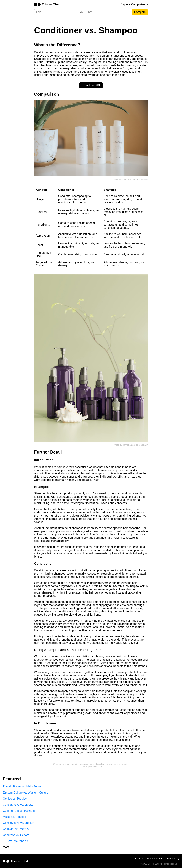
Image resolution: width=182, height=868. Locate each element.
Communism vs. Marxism (19, 811)
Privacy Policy (172, 859)
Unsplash (143, 180)
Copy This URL (91, 85)
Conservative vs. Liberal (18, 805)
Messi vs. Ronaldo (14, 817)
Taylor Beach (129, 180)
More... (7, 847)
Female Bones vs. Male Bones (22, 787)
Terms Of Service (154, 859)
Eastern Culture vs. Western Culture (26, 793)
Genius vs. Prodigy (15, 799)
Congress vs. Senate (16, 835)
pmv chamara (129, 445)
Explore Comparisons (134, 4)
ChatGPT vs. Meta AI (16, 829)
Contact (139, 859)
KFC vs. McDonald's (16, 841)
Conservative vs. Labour (18, 823)
